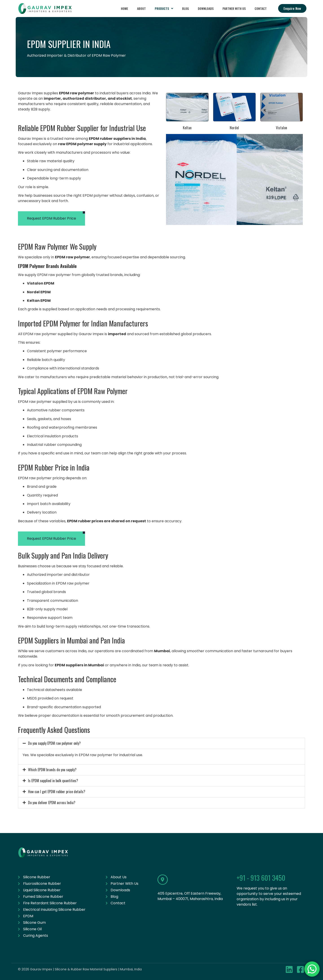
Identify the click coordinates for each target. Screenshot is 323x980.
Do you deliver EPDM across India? (52, 803)
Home (124, 8)
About (141, 8)
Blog (186, 8)
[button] (164, 9)
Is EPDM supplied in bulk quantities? (53, 781)
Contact (261, 8)
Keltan (187, 128)
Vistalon (282, 128)
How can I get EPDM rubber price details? (57, 792)
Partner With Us (234, 8)
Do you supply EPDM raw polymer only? (54, 743)
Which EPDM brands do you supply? (52, 770)
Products (164, 8)
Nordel (234, 128)
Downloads (206, 8)
